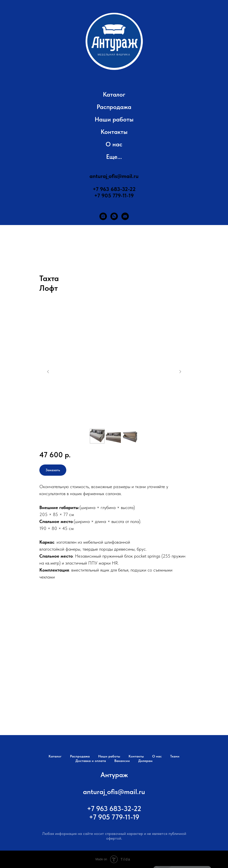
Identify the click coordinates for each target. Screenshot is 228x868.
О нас (114, 144)
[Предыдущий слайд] (48, 372)
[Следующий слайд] (180, 372)
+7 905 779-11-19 (114, 195)
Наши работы (114, 119)
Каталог (114, 94)
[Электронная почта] (125, 216)
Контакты (114, 132)
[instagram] (103, 216)
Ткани (175, 756)
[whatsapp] (114, 216)
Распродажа (114, 107)
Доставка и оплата (91, 761)
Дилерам (145, 761)
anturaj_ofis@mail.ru (114, 176)
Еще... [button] (114, 157)
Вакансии (122, 761)
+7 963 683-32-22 (114, 189)
